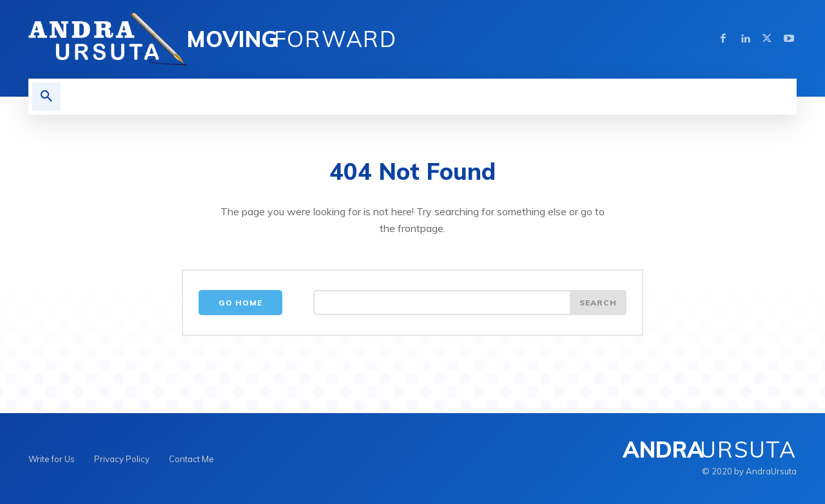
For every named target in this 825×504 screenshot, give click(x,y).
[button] (46, 97)
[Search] (598, 303)
